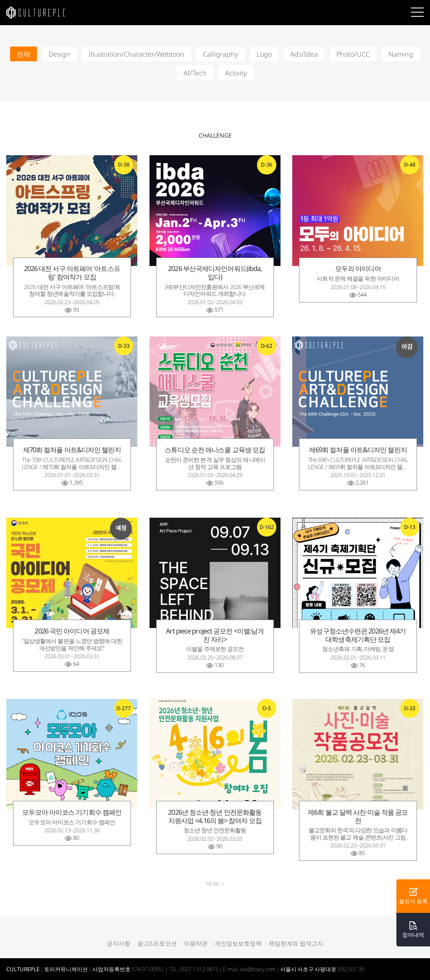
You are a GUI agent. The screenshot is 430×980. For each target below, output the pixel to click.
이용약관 (196, 944)
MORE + (215, 884)
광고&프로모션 (157, 944)
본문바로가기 (0, 0)
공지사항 (118, 944)
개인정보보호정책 (238, 944)
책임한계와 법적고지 (296, 944)
